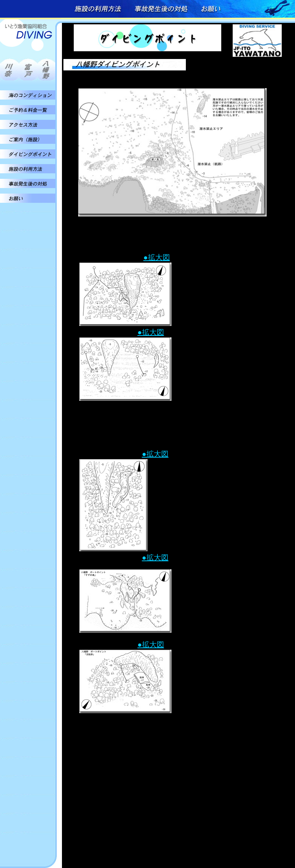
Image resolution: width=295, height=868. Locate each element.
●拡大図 (157, 257)
